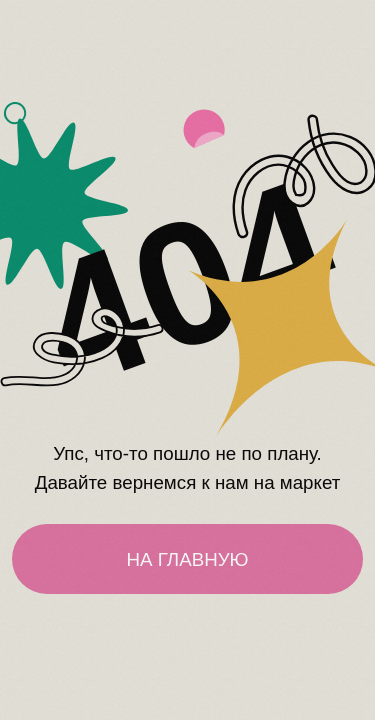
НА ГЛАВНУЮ (187, 559)
